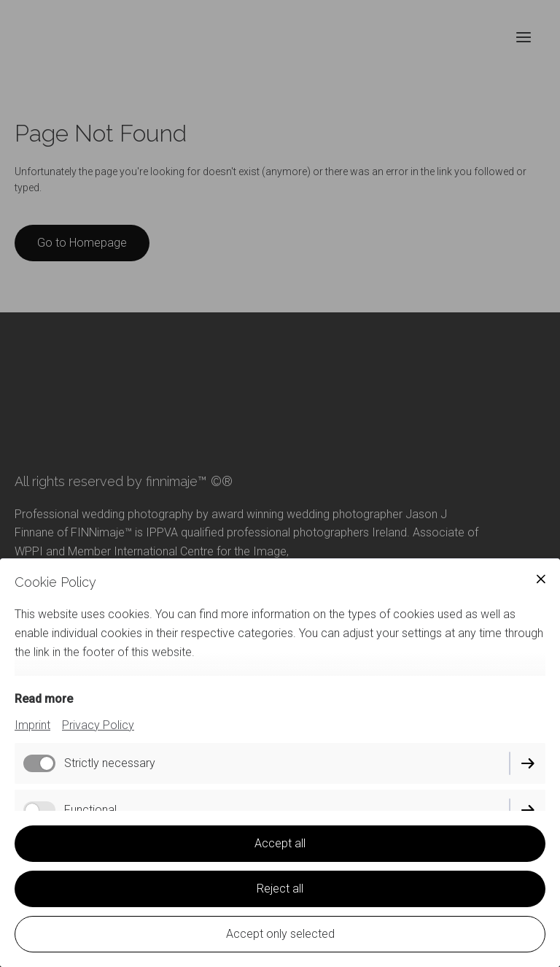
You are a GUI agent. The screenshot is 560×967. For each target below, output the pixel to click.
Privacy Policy (98, 725)
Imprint (32, 725)
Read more (44, 699)
